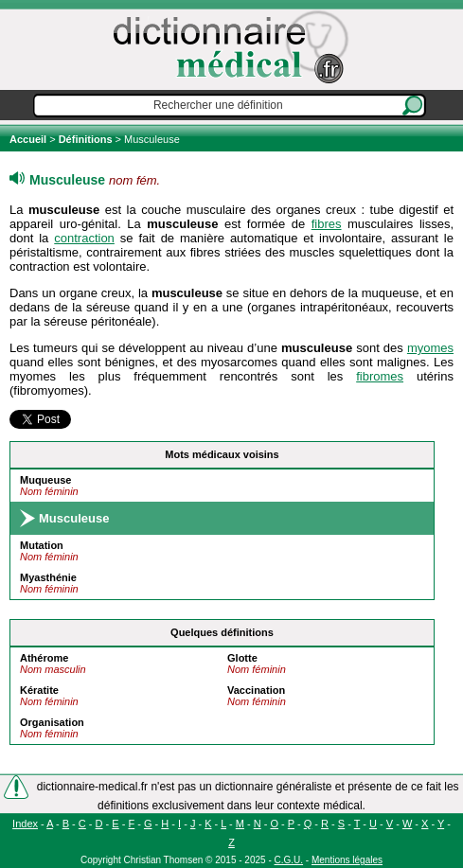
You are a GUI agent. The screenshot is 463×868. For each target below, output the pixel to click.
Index (25, 824)
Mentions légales (347, 860)
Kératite (39, 690)
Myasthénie (48, 577)
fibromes (380, 376)
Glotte (242, 658)
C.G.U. (289, 860)
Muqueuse (45, 480)
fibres (327, 224)
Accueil (29, 139)
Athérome (44, 658)
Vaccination (256, 690)
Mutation (42, 545)
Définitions (86, 139)
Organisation (52, 722)
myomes (430, 348)
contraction (84, 238)
